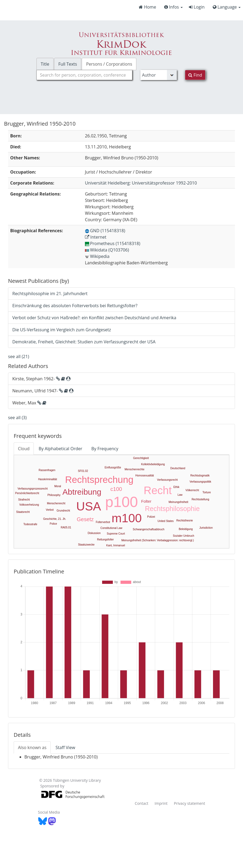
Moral (58, 486)
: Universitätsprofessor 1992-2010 (141, 183)
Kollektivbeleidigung (153, 464)
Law (180, 495)
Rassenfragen (47, 470)
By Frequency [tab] (105, 449)
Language (227, 7)
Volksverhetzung (29, 505)
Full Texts (68, 64)
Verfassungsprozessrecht (32, 489)
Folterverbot (103, 522)
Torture (207, 492)
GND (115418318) (105, 231)
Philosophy (54, 495)
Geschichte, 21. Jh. (55, 519)
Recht (158, 490)
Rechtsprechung (99, 480)
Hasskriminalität (48, 479)
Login (197, 7)
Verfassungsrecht (167, 480)
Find (195, 75)
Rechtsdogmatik (200, 476)
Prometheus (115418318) (113, 243)
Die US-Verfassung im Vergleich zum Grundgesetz (62, 330)
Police (53, 524)
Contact (141, 803)
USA (89, 506)
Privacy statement (190, 803)
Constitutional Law (111, 528)
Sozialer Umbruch (183, 536)
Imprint (161, 803)
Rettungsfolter (105, 540)
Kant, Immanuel (115, 545)
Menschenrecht (56, 503)
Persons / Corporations (109, 64)
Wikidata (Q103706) (107, 250)
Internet (96, 237)
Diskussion (94, 533)
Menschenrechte (134, 469)
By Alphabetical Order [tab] (60, 449)
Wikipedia (97, 256)
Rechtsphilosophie (172, 509)
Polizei (151, 517)
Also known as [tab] (32, 747)
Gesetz (85, 519)
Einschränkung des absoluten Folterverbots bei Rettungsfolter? (75, 306)
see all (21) (19, 356)
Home (147, 7)
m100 (127, 518)
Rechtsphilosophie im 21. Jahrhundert (50, 294)
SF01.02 (83, 471)
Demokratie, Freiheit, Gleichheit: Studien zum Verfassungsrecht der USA (84, 342)
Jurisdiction (206, 528)
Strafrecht (24, 500)
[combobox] (84, 75)
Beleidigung (186, 529)
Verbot (50, 510)
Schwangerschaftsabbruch (149, 529)
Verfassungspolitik (201, 482)
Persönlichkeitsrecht (27, 493)
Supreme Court (116, 534)
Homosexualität (145, 476)
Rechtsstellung (200, 499)
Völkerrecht (192, 490)
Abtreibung (82, 492)
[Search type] (159, 75)
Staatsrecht (23, 512)
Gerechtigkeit (141, 458)
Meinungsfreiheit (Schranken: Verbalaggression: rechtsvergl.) (158, 540)
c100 (116, 489)
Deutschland (178, 468)
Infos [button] (173, 7)
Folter (146, 501)
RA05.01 (66, 527)
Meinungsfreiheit (178, 502)
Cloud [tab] (24, 449)
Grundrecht (63, 511)
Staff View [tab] (65, 747)
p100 (122, 502)
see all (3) (17, 418)
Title (45, 64)
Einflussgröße (113, 467)
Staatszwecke (86, 545)
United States (166, 521)
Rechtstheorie (185, 521)
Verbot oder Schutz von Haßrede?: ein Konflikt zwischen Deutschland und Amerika (94, 318)
